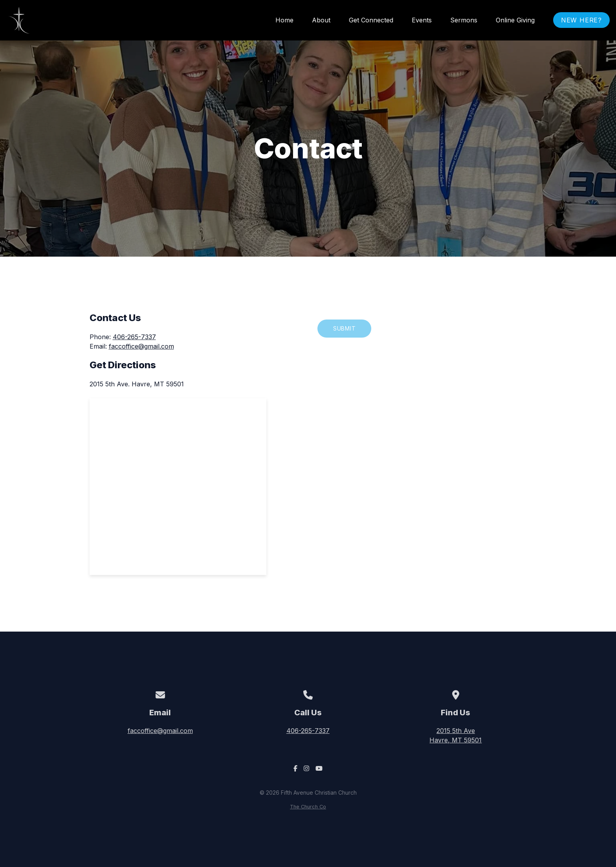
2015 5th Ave (456, 736)
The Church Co (308, 807)
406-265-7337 (134, 337)
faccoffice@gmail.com (141, 346)
